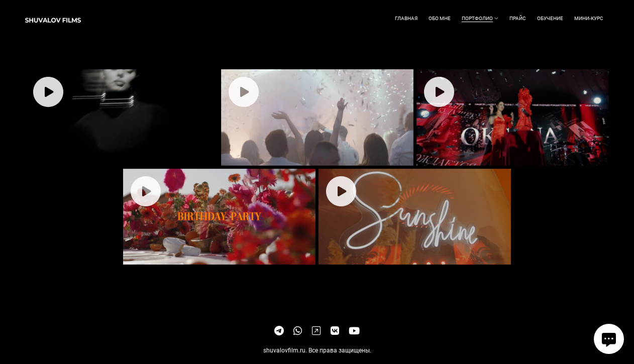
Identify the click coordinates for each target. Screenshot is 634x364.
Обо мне (440, 18)
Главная (406, 18)
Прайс (518, 18)
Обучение (550, 18)
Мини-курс (589, 18)
